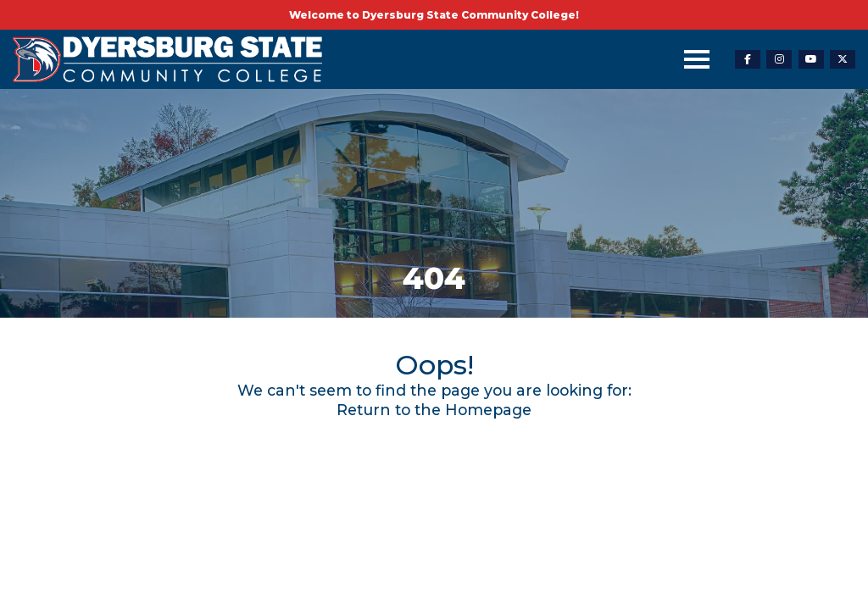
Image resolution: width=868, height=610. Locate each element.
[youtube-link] (811, 60)
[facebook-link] (748, 60)
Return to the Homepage (434, 410)
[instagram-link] (779, 60)
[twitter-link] (843, 60)
